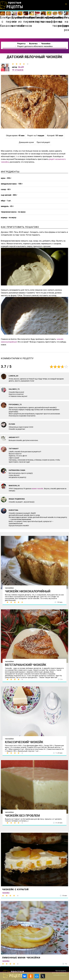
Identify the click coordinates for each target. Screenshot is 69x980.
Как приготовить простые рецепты (12, 5)
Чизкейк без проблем (22, 816)
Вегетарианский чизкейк (26, 665)
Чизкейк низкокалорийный (28, 591)
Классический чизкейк (24, 742)
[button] (66, 4)
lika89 (21, 67)
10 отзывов (18, 70)
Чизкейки (9, 588)
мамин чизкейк (37, 489)
